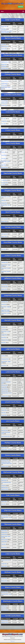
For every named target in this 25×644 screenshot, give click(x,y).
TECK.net (13, 641)
